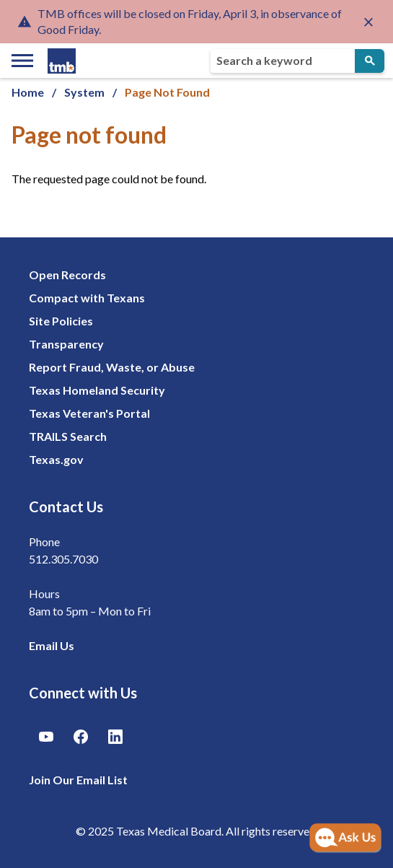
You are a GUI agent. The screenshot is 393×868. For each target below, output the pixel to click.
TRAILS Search (68, 436)
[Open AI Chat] (345, 838)
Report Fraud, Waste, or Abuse (112, 367)
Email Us (52, 645)
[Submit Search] (370, 61)
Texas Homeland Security (97, 390)
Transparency (66, 344)
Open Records (67, 275)
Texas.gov (56, 459)
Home (28, 92)
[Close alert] (368, 22)
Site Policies (61, 321)
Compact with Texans (87, 298)
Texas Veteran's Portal (89, 413)
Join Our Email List (78, 780)
